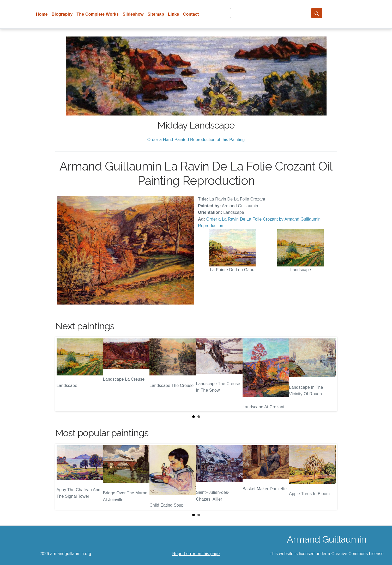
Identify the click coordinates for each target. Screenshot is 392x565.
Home (42, 14)
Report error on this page (196, 554)
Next (329, 374)
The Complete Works (98, 14)
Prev (63, 374)
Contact (191, 14)
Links (174, 14)
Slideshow (133, 14)
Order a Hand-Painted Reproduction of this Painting (196, 140)
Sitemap (156, 14)
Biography (62, 14)
